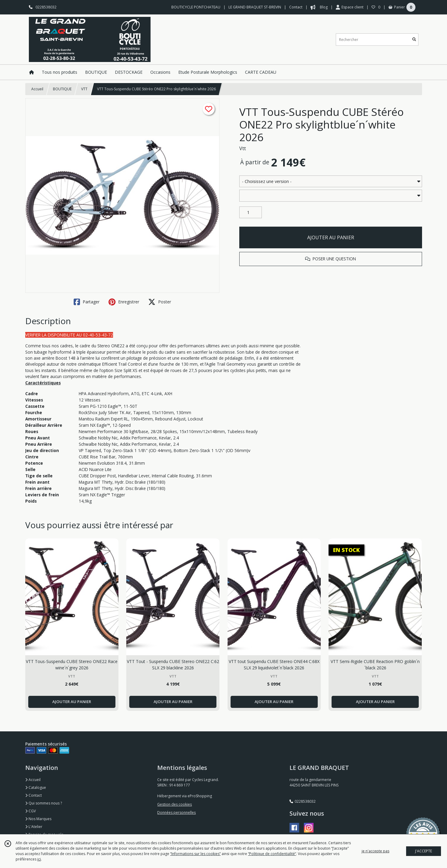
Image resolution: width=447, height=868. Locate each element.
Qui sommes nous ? (44, 803)
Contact (296, 7)
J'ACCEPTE (424, 851)
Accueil (37, 89)
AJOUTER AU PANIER (331, 237)
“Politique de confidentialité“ (272, 854)
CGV (31, 811)
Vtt (243, 148)
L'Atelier (34, 827)
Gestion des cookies (175, 804)
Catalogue (36, 787)
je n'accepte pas (375, 851)
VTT (84, 89)
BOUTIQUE (62, 89)
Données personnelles (176, 812)
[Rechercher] (414, 40)
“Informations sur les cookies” (195, 854)
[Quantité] (251, 212)
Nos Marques (38, 819)
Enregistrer (124, 302)
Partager (87, 302)
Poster (160, 302)
